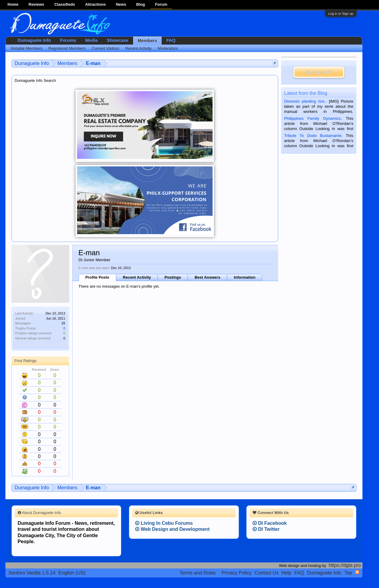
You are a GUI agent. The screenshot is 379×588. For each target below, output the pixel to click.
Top (348, 573)
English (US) (72, 573)
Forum (161, 4)
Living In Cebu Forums (164, 523)
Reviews (36, 4)
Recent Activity (137, 277)
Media (92, 40)
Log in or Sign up (341, 14)
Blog (141, 4)
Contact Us (267, 573)
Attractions (96, 4)
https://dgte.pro (345, 565)
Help (286, 573)
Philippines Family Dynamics (312, 118)
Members (147, 41)
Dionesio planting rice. (305, 101)
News (121, 4)
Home (13, 4)
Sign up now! (318, 72)
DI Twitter (266, 529)
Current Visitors (105, 48)
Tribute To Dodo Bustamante (313, 136)
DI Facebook (270, 523)
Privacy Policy (237, 573)
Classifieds (65, 4)
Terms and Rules (197, 573)
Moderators (168, 48)
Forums (68, 40)
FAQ (171, 40)
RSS (357, 572)
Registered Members (67, 48)
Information (245, 277)
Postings (173, 277)
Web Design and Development (172, 529)
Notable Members (27, 48)
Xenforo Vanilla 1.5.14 (32, 573)
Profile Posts (97, 277)
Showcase (118, 40)
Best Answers (207, 277)
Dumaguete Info (34, 40)
